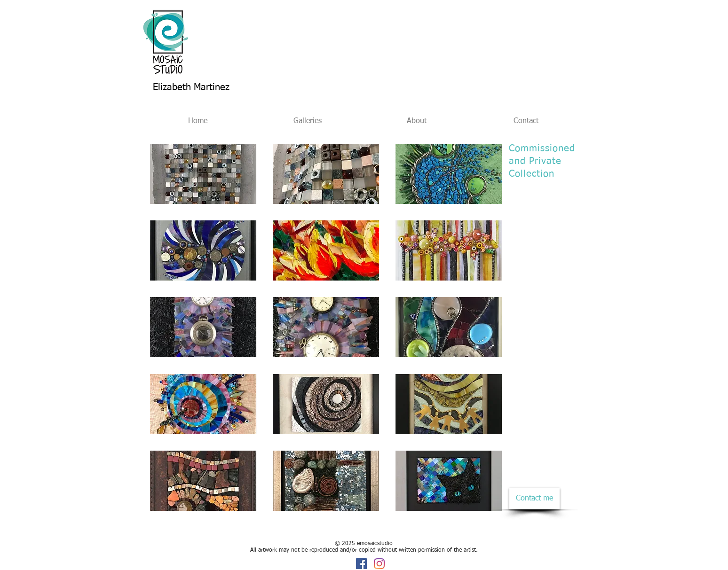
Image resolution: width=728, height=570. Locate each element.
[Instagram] (379, 564)
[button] (203, 174)
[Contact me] (534, 499)
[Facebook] (361, 564)
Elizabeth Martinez (191, 87)
